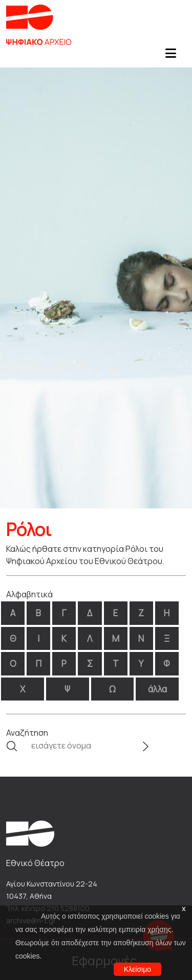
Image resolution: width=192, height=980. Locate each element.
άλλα (157, 689)
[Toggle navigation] (170, 56)
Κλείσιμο (137, 969)
